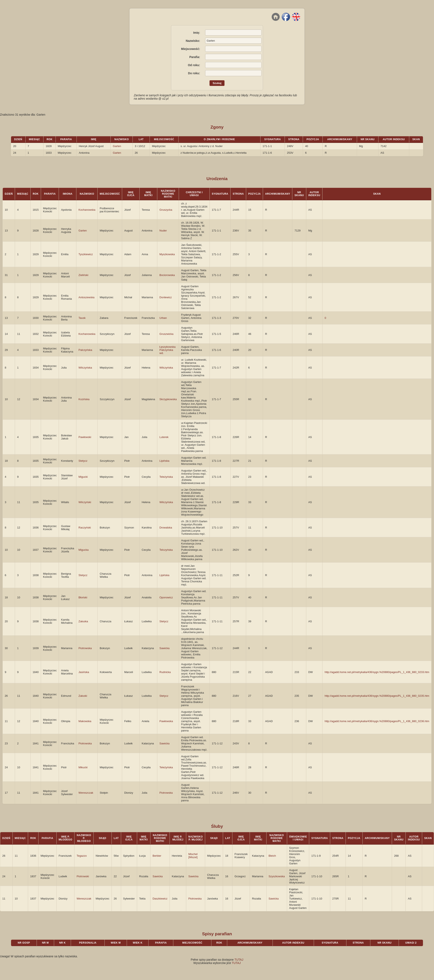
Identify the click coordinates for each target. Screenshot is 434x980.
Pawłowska (166, 721)
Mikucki (83, 767)
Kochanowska (87, 210)
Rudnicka (165, 672)
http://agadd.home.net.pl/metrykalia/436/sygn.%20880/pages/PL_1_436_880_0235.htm (377, 696)
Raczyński (85, 528)
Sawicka (164, 648)
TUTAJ (239, 960)
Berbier (157, 856)
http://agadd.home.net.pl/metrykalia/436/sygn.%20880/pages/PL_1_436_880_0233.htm (377, 672)
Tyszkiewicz (86, 254)
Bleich (272, 856)
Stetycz (83, 461)
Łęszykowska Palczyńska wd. (167, 350)
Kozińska (84, 399)
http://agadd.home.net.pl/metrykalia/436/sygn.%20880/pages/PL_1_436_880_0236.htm (377, 721)
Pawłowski (85, 437)
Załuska (83, 621)
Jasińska (84, 672)
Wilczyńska (85, 368)
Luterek (164, 437)
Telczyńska (166, 550)
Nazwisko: (193, 41)
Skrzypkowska (168, 399)
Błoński (83, 597)
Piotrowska (85, 648)
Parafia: (195, 57)
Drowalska (166, 528)
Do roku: (194, 73)
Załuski (83, 696)
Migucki (83, 477)
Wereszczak (86, 793)
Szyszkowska (277, 876)
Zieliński (83, 275)
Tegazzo (82, 856)
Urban (163, 318)
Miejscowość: (190, 49)
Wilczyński (85, 502)
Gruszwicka (166, 334)
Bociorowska (167, 275)
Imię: (197, 33)
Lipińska (164, 461)
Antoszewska (86, 297)
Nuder (163, 231)
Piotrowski (83, 876)
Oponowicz (166, 597)
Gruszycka (166, 210)
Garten (117, 146)
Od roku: (194, 65)
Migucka (83, 550)
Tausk (82, 318)
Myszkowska (167, 254)
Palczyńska (85, 350)
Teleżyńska (166, 477)
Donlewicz (166, 297)
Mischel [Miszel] (193, 856)
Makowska (85, 721)
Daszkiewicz (160, 899)
